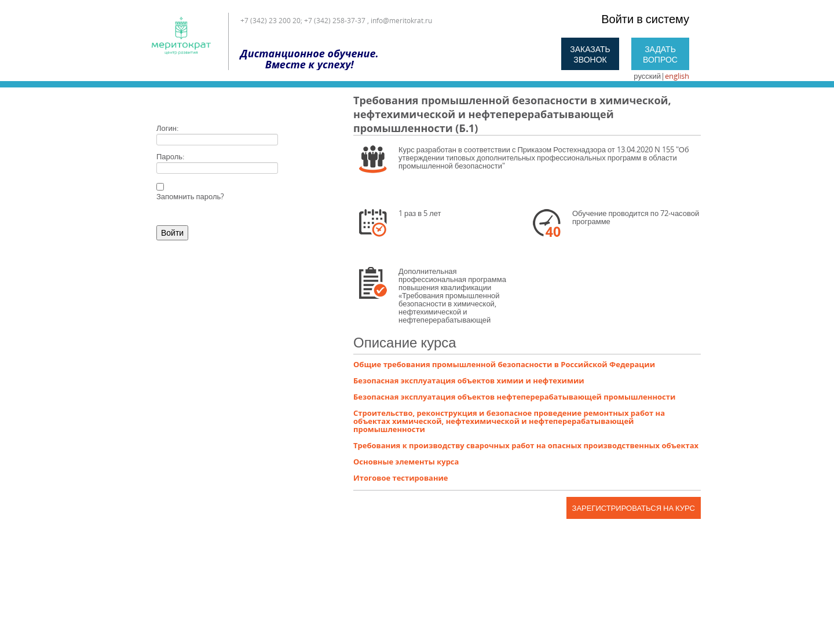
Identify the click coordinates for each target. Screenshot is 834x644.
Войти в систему (645, 19)
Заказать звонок (590, 54)
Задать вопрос (660, 54)
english (677, 76)
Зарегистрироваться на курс (634, 508)
